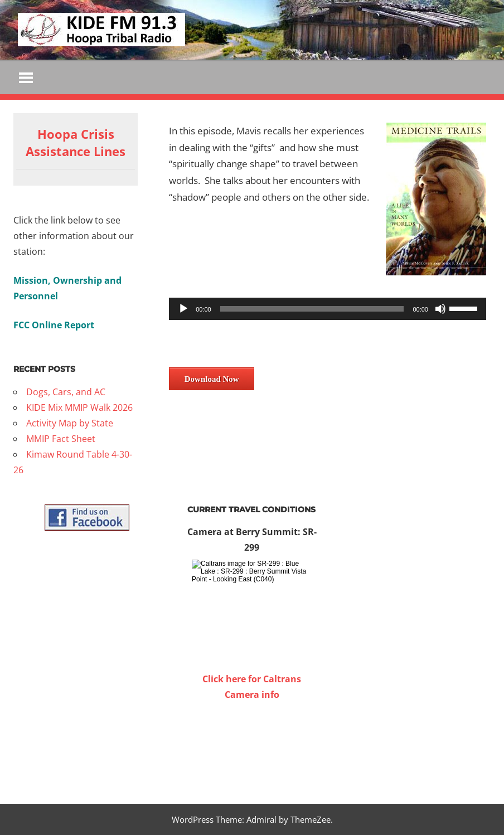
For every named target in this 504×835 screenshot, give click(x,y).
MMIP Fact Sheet (61, 439)
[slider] (312, 309)
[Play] (183, 309)
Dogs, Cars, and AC (66, 392)
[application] (328, 309)
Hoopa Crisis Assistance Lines (76, 142)
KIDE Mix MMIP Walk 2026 (79, 407)
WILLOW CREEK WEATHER (252, 744)
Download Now (212, 379)
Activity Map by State (70, 423)
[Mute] (440, 309)
